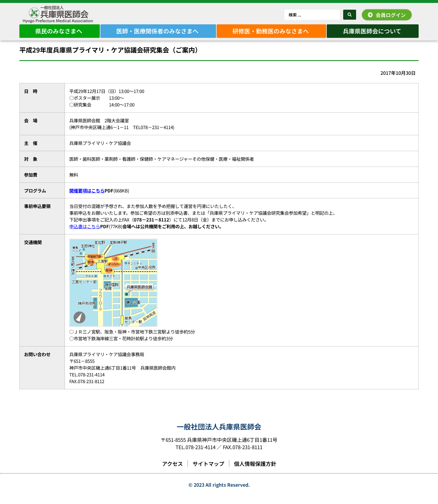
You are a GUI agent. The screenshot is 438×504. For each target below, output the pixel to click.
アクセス (172, 472)
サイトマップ (208, 472)
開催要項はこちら (87, 199)
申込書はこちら (85, 234)
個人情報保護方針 (255, 472)
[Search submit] (350, 15)
